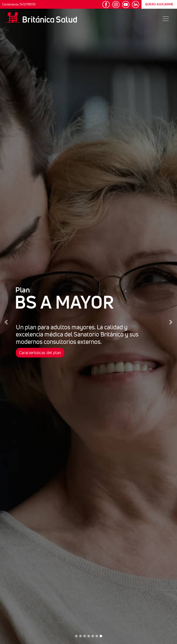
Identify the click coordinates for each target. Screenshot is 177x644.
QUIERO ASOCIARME (159, 4)
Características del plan (40, 353)
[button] (6, 322)
